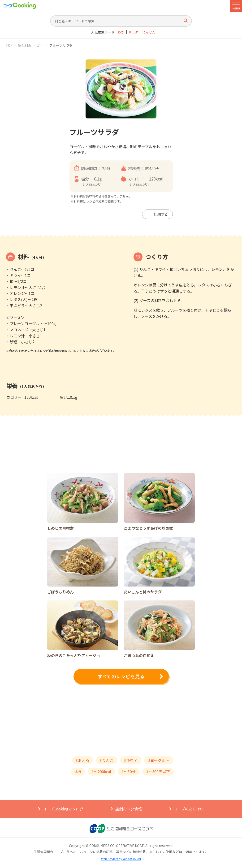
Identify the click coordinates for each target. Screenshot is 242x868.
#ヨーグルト (159, 760)
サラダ (133, 32)
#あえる (82, 760)
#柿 (78, 772)
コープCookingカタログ (63, 809)
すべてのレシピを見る (121, 676)
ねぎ (121, 32)
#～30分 (129, 772)
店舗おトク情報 (129, 809)
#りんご (107, 760)
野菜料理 (25, 45)
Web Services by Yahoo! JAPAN (121, 859)
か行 (40, 45)
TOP (9, 45)
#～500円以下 (158, 772)
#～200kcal (101, 772)
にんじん (149, 32)
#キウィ (131, 760)
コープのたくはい (189, 809)
